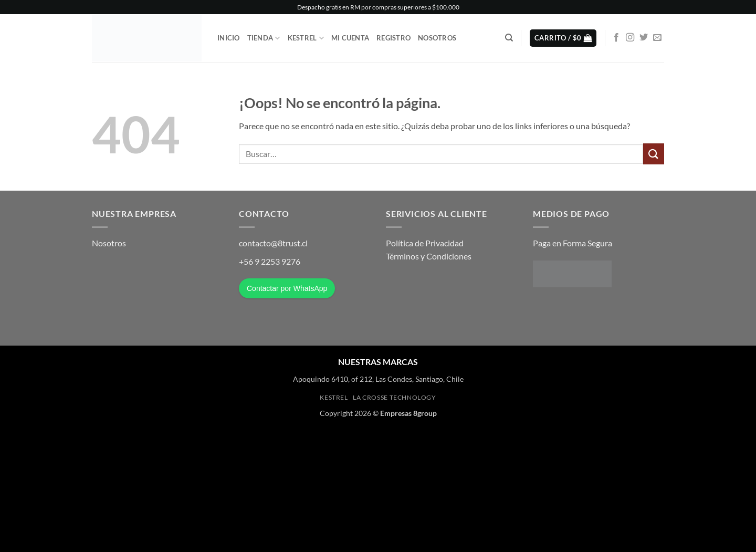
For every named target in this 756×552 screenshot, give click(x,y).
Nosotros (437, 38)
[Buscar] (509, 38)
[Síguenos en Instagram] (630, 38)
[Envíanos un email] (657, 38)
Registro (393, 38)
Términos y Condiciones (429, 256)
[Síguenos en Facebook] (616, 38)
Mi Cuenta (350, 38)
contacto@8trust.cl (273, 243)
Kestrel (306, 38)
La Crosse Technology (394, 397)
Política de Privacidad (425, 243)
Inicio (229, 38)
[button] (563, 38)
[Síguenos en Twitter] (644, 38)
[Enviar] (654, 154)
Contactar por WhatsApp (287, 288)
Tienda (264, 38)
